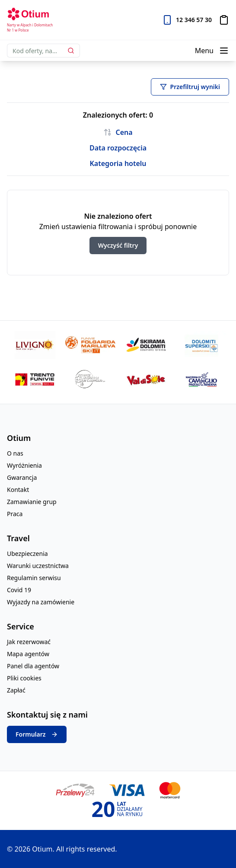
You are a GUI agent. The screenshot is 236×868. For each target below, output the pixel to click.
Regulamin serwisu (34, 578)
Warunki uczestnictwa (38, 566)
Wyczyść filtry (118, 245)
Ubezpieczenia (27, 554)
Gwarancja (22, 477)
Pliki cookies (24, 678)
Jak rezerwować (29, 642)
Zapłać (16, 690)
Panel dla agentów (33, 666)
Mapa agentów (28, 654)
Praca (15, 514)
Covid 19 (19, 590)
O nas (15, 453)
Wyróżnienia (24, 465)
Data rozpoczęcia (118, 148)
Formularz (37, 734)
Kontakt (18, 490)
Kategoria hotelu (118, 163)
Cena (118, 132)
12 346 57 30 (194, 20)
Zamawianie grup (32, 502)
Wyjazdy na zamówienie (41, 602)
